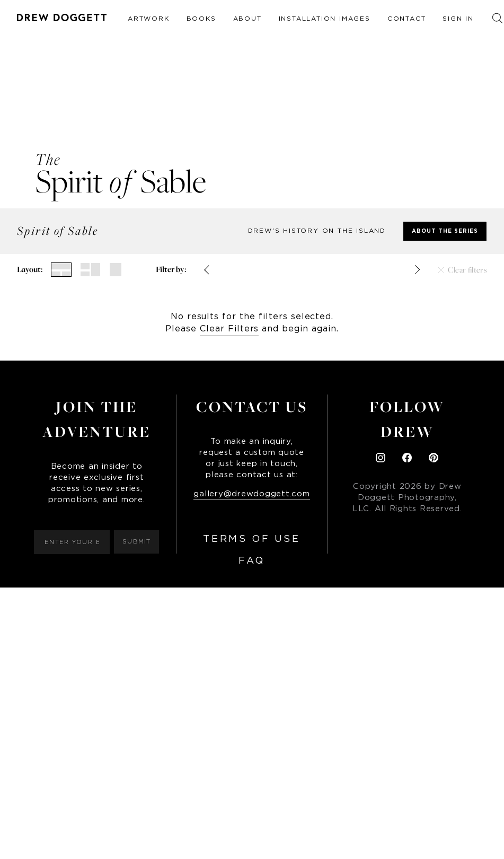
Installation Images (325, 19)
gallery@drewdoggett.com (251, 494)
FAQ (252, 561)
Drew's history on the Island (317, 231)
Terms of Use (251, 539)
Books (201, 19)
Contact (407, 19)
